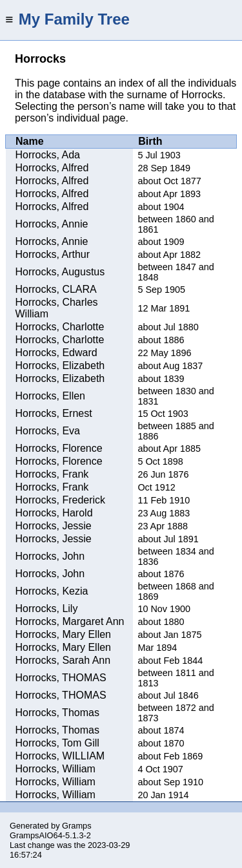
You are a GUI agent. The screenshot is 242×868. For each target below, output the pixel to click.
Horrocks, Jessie (54, 526)
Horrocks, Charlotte (60, 327)
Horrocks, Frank (52, 474)
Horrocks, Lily (47, 609)
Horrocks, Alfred (52, 168)
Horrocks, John (50, 556)
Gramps (77, 826)
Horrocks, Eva (48, 431)
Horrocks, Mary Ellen (63, 634)
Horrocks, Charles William (57, 308)
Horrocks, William (55, 769)
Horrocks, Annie (52, 224)
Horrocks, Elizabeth (60, 365)
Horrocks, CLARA (56, 289)
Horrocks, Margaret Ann (70, 621)
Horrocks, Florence (59, 448)
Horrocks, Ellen (50, 396)
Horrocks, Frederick (61, 500)
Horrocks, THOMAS (61, 678)
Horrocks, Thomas (57, 713)
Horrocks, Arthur (53, 254)
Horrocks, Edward (56, 353)
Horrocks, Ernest (54, 413)
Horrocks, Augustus (60, 272)
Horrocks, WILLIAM (60, 756)
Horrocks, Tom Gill (57, 743)
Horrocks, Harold (54, 513)
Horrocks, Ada (48, 155)
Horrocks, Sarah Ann (63, 660)
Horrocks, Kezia (52, 591)
